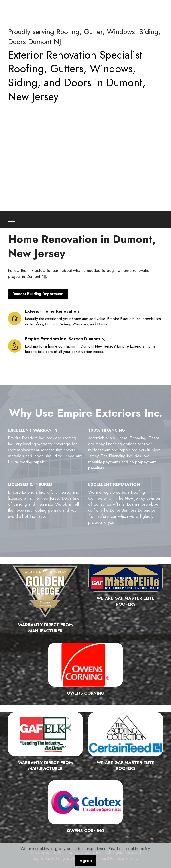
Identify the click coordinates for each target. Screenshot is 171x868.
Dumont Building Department (38, 294)
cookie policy (138, 848)
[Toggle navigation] (11, 220)
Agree (86, 860)
